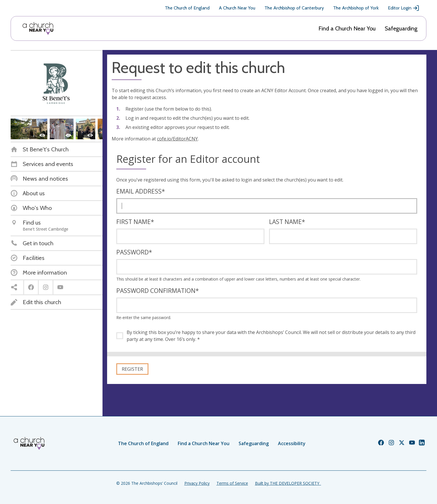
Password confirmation (158, 291)
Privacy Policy (197, 483)
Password (134, 252)
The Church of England (187, 8)
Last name (287, 222)
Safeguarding (401, 28)
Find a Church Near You (347, 28)
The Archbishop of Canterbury (294, 8)
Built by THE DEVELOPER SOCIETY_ (288, 483)
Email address (141, 191)
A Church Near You (237, 8)
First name (135, 222)
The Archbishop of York (356, 8)
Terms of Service (232, 483)
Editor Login (404, 8)
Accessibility (292, 443)
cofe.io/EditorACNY (177, 139)
